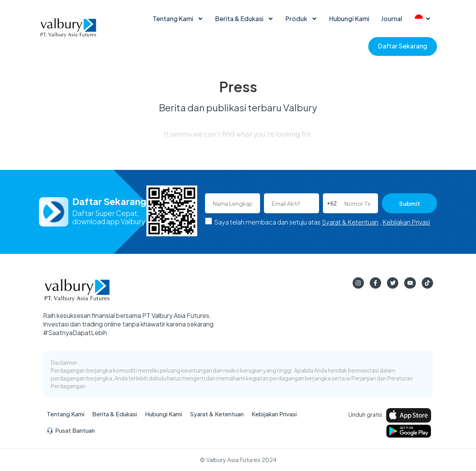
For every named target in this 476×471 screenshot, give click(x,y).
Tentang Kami (178, 19)
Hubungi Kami (349, 19)
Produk (301, 19)
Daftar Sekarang (403, 46)
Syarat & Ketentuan (350, 222)
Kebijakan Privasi (406, 222)
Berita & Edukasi (244, 19)
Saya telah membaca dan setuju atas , (322, 222)
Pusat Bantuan (71, 431)
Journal (392, 19)
